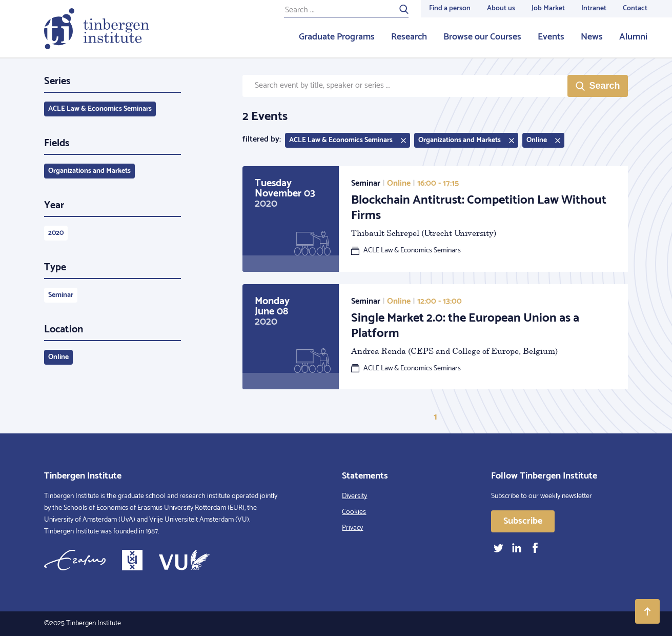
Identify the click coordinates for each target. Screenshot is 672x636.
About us (501, 8)
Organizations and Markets (89, 171)
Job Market (548, 8)
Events (551, 37)
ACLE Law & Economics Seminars (100, 109)
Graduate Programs (337, 37)
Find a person (450, 8)
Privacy (352, 528)
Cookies (354, 512)
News (592, 37)
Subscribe (523, 521)
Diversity (354, 496)
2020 (56, 233)
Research (409, 37)
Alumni (633, 37)
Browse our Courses (482, 37)
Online (58, 357)
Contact (635, 8)
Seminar (61, 295)
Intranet (594, 8)
